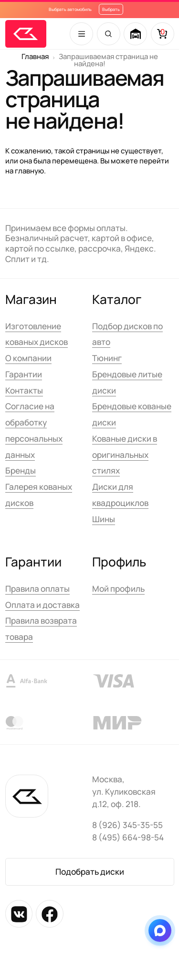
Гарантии (24, 374)
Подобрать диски (90, 872)
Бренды (21, 470)
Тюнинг (107, 358)
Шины (104, 519)
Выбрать (111, 9)
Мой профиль (118, 589)
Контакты (24, 390)
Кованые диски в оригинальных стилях (125, 455)
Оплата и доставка (42, 605)
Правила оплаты (37, 589)
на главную (25, 171)
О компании (28, 358)
